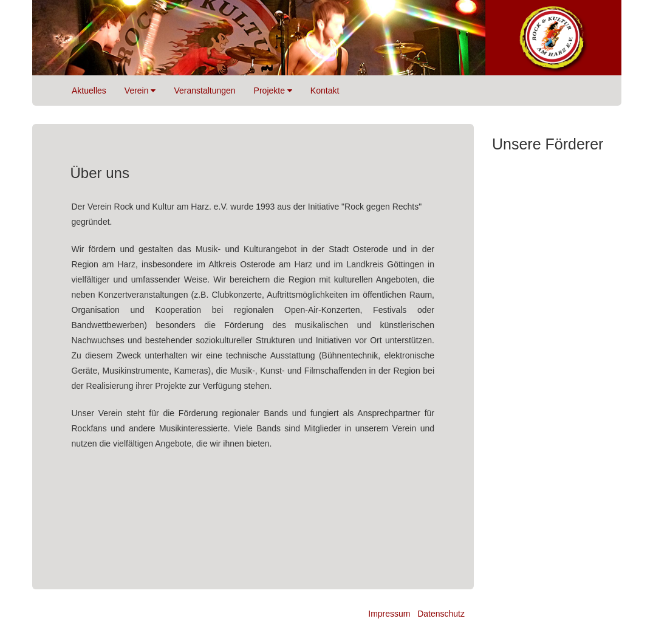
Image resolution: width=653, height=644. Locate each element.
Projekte (273, 91)
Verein (140, 91)
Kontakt (325, 91)
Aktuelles (89, 91)
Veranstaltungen (204, 91)
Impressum (389, 614)
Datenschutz (441, 614)
